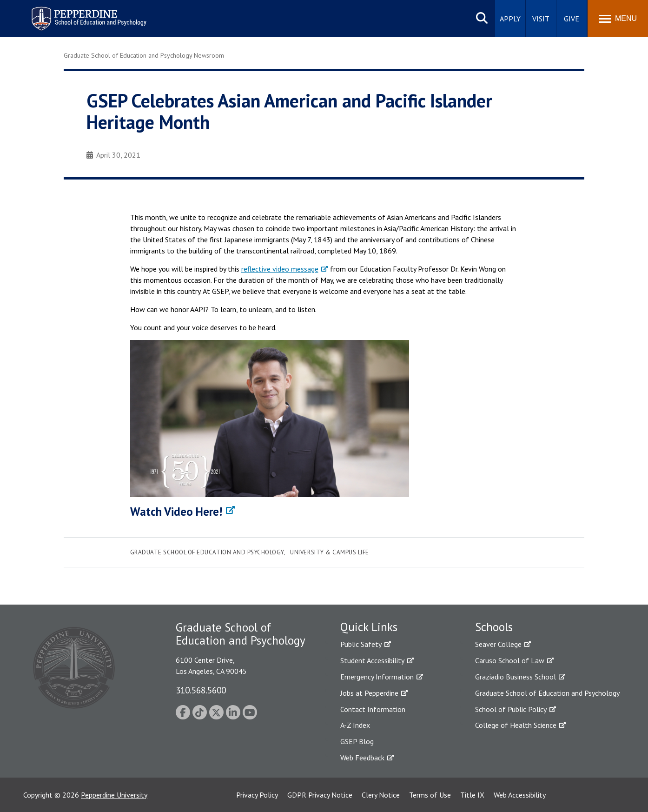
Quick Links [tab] (369, 627)
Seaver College (498, 644)
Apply (510, 19)
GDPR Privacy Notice (320, 795)
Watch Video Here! (176, 512)
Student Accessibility (372, 660)
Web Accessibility (520, 795)
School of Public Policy (511, 709)
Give (572, 19)
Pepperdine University (114, 795)
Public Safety (361, 644)
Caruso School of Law (510, 660)
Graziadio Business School (516, 677)
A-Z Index (355, 725)
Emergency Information (377, 677)
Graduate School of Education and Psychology (207, 552)
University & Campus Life (329, 552)
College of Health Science (516, 725)
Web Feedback (362, 758)
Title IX (472, 795)
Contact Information (373, 709)
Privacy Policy (257, 795)
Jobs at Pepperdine (369, 693)
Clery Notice (381, 795)
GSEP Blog (357, 741)
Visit (541, 19)
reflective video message (280, 269)
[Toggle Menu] (618, 19)
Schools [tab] (494, 627)
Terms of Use (430, 795)
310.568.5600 (201, 690)
